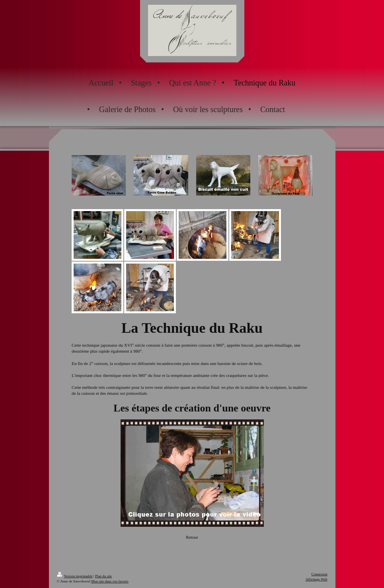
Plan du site (103, 576)
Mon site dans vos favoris (110, 581)
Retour (192, 537)
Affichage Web (317, 579)
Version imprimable (75, 576)
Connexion (320, 574)
